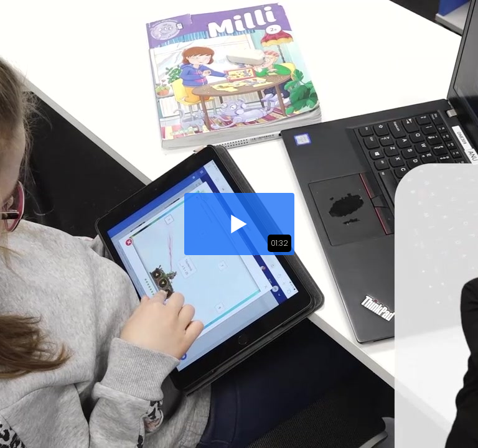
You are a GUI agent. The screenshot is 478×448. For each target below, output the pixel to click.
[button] (239, 224)
